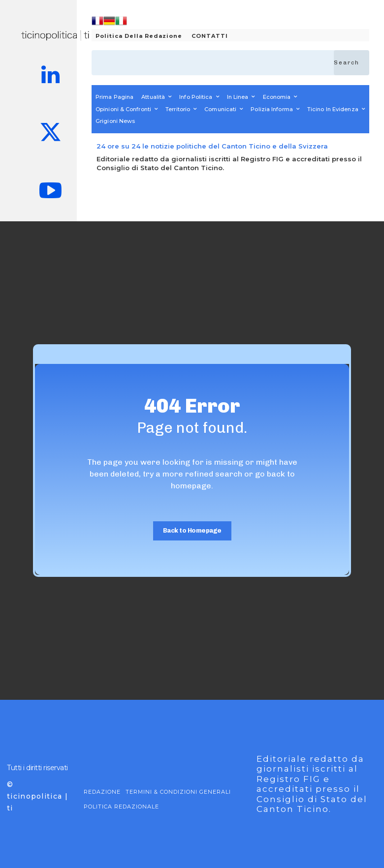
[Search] (352, 63)
